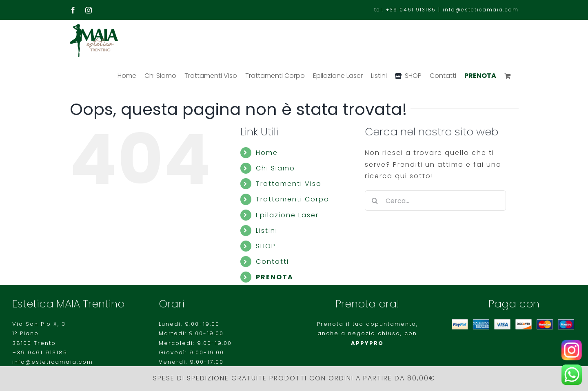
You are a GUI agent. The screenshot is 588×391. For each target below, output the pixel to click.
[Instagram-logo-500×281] (571, 343)
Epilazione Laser (287, 215)
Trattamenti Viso (289, 184)
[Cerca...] (436, 201)
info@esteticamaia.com (481, 10)
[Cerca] (375, 201)
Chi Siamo (275, 168)
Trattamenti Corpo (293, 199)
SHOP (266, 246)
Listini (267, 231)
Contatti (272, 262)
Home (267, 153)
